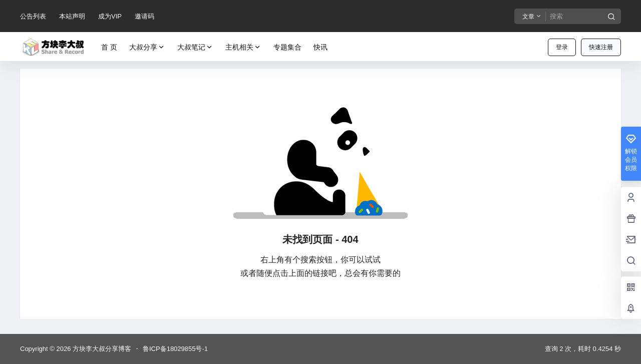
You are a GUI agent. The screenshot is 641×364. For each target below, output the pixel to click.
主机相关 (243, 47)
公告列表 (33, 16)
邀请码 (144, 16)
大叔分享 (147, 47)
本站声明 (72, 16)
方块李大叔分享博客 (101, 349)
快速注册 (601, 47)
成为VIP (110, 16)
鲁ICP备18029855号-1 (175, 349)
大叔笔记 (195, 47)
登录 (562, 47)
